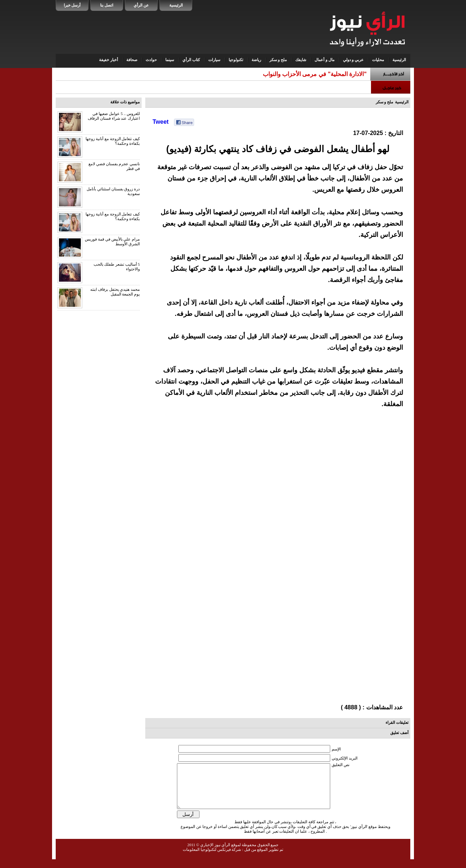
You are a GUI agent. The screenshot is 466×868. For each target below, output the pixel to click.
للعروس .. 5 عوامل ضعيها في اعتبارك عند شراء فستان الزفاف (114, 116)
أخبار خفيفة (108, 60)
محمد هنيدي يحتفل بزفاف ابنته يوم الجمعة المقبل (115, 292)
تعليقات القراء (397, 722)
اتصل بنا (107, 5)
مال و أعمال (325, 60)
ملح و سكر (278, 60)
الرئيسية (176, 5)
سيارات (214, 60)
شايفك (301, 60)
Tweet (161, 122)
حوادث (151, 60)
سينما (170, 60)
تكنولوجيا (236, 60)
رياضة (256, 60)
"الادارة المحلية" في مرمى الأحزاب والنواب (315, 74)
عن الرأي (141, 5)
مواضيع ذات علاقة (125, 102)
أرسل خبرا (72, 5)
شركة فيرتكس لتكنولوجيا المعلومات (212, 858)
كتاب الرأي (191, 60)
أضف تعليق (399, 733)
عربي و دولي (354, 60)
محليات (378, 60)
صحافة (132, 60)
